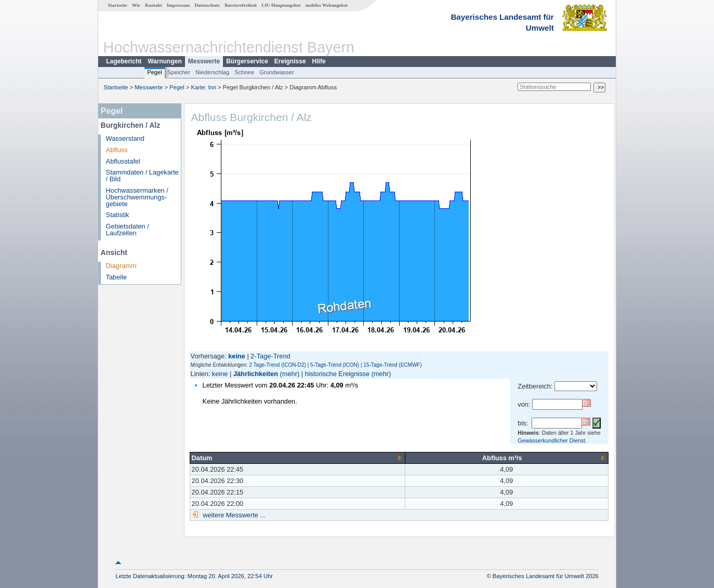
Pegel (155, 72)
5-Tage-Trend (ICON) (335, 365)
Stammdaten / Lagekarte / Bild (142, 176)
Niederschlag (212, 72)
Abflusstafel (123, 161)
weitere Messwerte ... (233, 515)
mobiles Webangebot (327, 5)
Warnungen (165, 61)
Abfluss (117, 150)
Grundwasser (277, 72)
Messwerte (204, 61)
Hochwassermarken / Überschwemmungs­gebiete (137, 197)
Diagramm (121, 266)
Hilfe (319, 61)
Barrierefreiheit (241, 5)
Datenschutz (207, 5)
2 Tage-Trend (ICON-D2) (277, 365)
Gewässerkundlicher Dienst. (552, 440)
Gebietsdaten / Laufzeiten (128, 230)
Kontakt (154, 5)
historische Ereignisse (337, 374)
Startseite (118, 5)
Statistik (118, 215)
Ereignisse (290, 61)
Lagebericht (124, 61)
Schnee (244, 72)
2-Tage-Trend (270, 356)
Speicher (179, 72)
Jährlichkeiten (256, 374)
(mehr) (290, 374)
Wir (136, 5)
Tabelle (117, 277)
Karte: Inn (204, 87)
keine (220, 374)
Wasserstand (125, 138)
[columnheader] (297, 458)
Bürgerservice (247, 61)
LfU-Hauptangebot (281, 5)
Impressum (178, 5)
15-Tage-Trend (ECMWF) (392, 365)
